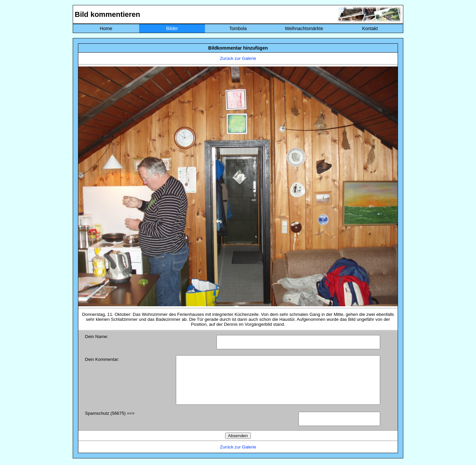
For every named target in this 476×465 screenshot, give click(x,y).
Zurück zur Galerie (238, 58)
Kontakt (370, 28)
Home (106, 28)
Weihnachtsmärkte (304, 28)
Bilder (172, 28)
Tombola (238, 28)
